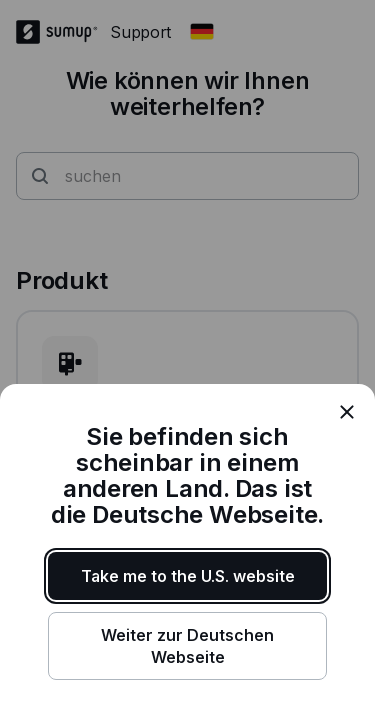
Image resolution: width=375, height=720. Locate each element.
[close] (347, 412)
